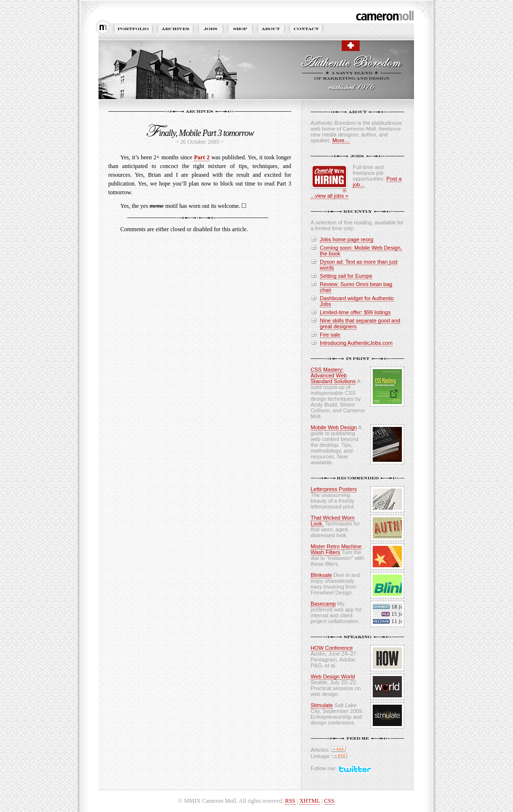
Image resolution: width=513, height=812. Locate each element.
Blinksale (321, 575)
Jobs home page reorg (347, 239)
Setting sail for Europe (346, 276)
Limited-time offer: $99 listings (355, 312)
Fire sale (330, 335)
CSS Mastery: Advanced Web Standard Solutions (333, 375)
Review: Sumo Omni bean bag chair (356, 287)
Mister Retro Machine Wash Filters (336, 549)
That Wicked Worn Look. (332, 521)
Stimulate (322, 705)
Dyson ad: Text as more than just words (359, 265)
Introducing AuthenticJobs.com (356, 343)
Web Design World (333, 677)
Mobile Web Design (334, 427)
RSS (290, 801)
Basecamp (323, 604)
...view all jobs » (330, 196)
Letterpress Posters (334, 489)
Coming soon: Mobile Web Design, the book (361, 251)
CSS (329, 801)
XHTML (310, 801)
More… (341, 140)
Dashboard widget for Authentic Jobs (357, 301)
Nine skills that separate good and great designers (360, 323)
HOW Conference (332, 648)
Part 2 (202, 157)
